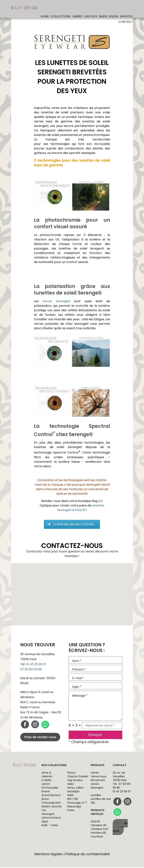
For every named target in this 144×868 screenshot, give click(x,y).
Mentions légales (49, 855)
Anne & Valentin (47, 775)
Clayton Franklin (78, 777)
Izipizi (45, 822)
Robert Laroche (52, 807)
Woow (71, 773)
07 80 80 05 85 (31, 670)
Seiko (71, 785)
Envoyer (95, 735)
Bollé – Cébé (50, 826)
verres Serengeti (56, 302)
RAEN (70, 796)
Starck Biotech (51, 796)
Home (45, 8)
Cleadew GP (99, 826)
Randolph (73, 792)
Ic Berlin (47, 781)
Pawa (71, 811)
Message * (95, 706)
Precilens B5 (98, 833)
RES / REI (73, 800)
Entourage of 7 (77, 803)
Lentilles (91, 8)
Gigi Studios (75, 781)
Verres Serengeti (97, 787)
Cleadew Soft (100, 830)
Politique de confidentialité (88, 855)
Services (126, 8)
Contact (126, 14)
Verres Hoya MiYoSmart (99, 779)
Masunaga (74, 807)
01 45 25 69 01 (36, 665)
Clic (44, 811)
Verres (78, 8)
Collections (61, 8)
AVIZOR (95, 822)
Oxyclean (97, 837)
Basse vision (109, 8)
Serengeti (48, 815)
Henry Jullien (75, 788)
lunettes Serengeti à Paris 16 (81, 508)
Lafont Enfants (51, 818)
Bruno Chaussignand (51, 802)
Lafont (46, 785)
